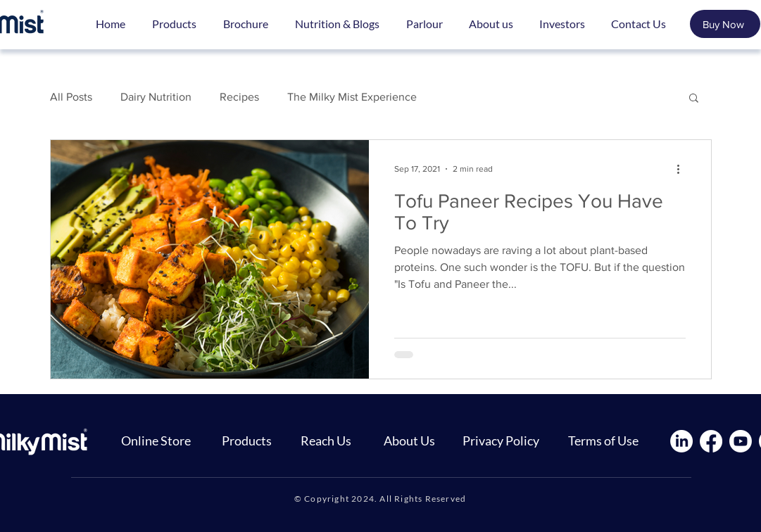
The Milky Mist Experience (352, 97)
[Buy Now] (725, 24)
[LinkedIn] (681, 441)
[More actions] (684, 169)
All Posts (71, 97)
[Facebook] (711, 441)
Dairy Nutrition (156, 97)
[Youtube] (741, 441)
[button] (694, 99)
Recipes (239, 97)
